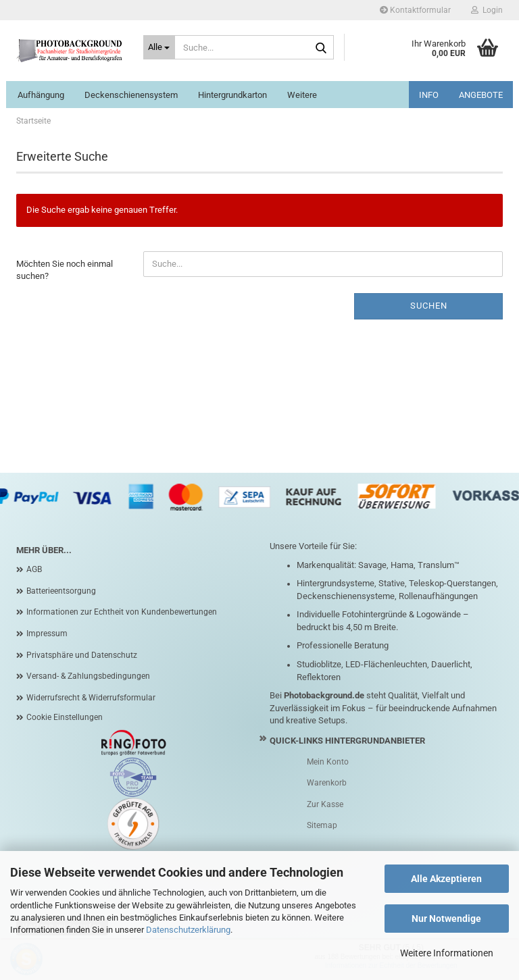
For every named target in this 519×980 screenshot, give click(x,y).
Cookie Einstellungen (65, 717)
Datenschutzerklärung (188, 930)
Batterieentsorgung (61, 591)
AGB (34, 569)
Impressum (47, 634)
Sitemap (322, 825)
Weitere (302, 95)
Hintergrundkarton (232, 95)
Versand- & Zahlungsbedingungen (88, 676)
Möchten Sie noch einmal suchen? (65, 270)
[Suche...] (159, 47)
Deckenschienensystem (131, 95)
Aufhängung (41, 95)
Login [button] (487, 10)
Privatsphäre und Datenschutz (82, 655)
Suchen (429, 306)
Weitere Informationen (447, 953)
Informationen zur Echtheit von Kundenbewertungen (122, 612)
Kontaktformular (415, 10)
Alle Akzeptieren (446, 879)
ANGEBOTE (481, 95)
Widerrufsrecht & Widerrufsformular (91, 698)
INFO (429, 95)
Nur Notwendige (446, 919)
